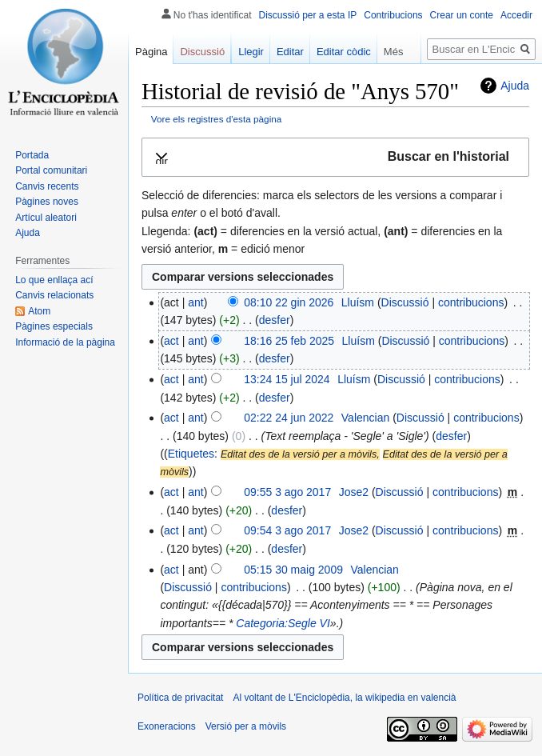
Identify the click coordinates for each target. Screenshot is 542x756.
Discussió (405, 302)
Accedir (516, 15)
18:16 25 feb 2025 (289, 341)
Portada (32, 155)
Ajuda (515, 86)
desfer (275, 320)
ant (195, 302)
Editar (290, 52)
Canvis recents (47, 186)
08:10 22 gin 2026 (289, 302)
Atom (39, 311)
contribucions (471, 302)
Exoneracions (167, 726)
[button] (335, 157)
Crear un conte (462, 15)
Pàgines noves (47, 202)
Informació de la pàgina (65, 342)
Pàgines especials (54, 326)
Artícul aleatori (46, 218)
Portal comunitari (51, 170)
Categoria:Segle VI (283, 623)
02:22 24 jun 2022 (289, 418)
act (171, 341)
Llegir (251, 52)
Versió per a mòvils (246, 726)
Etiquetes (191, 454)
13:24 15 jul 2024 (287, 379)
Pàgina (151, 52)
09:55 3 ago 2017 (287, 492)
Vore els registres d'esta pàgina (217, 119)
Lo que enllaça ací (54, 280)
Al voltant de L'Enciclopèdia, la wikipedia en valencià (344, 698)
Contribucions (393, 15)
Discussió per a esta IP (308, 15)
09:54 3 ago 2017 (287, 530)
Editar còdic (344, 52)
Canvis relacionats (54, 295)
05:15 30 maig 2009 (293, 570)
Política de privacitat (180, 698)
